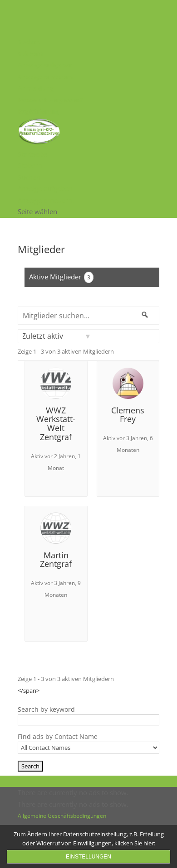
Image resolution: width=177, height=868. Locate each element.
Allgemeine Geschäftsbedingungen (62, 816)
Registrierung (39, 111)
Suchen (29, 42)
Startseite (32, 154)
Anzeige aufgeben (45, 65)
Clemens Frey (128, 415)
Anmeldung (36, 88)
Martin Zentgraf (56, 560)
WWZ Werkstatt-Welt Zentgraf (56, 424)
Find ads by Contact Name (58, 736)
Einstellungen (88, 857)
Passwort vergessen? (50, 100)
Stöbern (30, 54)
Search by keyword (46, 709)
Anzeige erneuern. (46, 77)
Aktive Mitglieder (61, 277)
